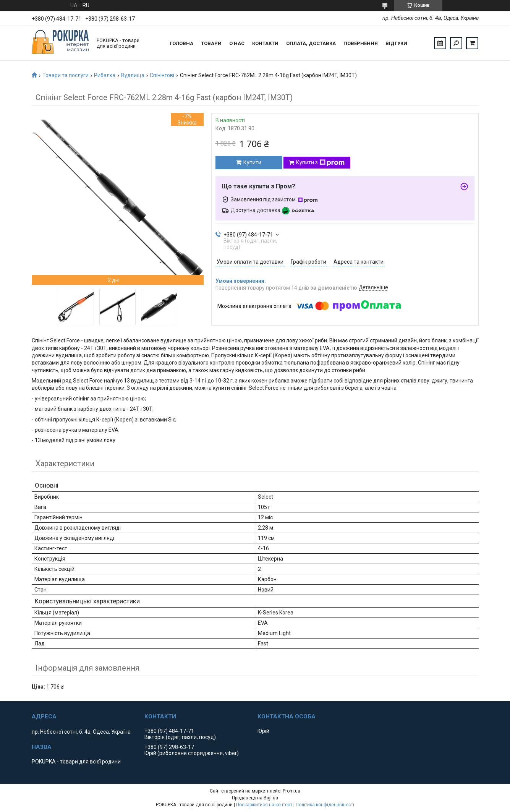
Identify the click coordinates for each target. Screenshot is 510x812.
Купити (252, 162)
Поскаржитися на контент (264, 805)
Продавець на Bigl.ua (255, 798)
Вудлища (133, 75)
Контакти (265, 43)
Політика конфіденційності (325, 805)
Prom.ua (291, 791)
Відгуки (396, 43)
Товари (211, 43)
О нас (237, 43)
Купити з (320, 163)
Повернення (361, 43)
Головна (181, 43)
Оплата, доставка (311, 43)
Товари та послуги (66, 75)
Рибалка (105, 75)
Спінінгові (162, 75)
